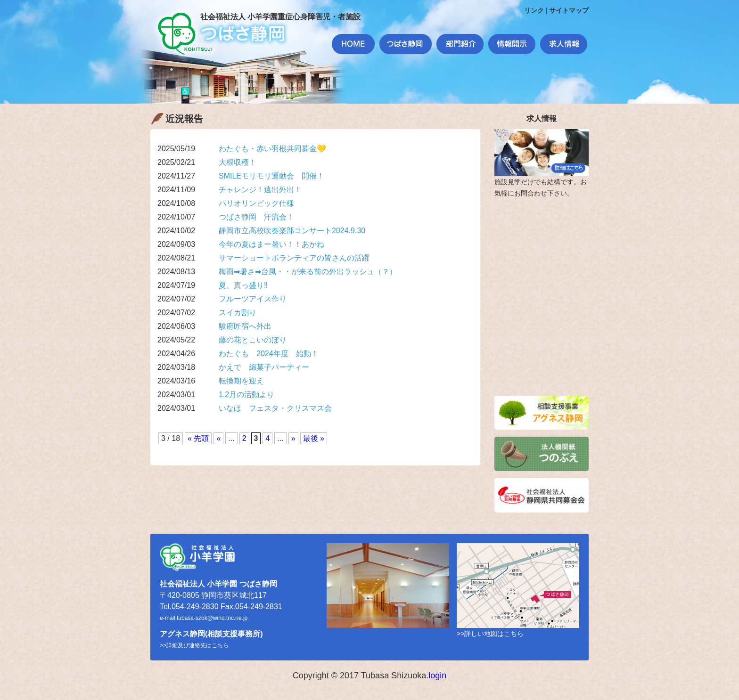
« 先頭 (198, 438)
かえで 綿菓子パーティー (264, 367)
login (437, 676)
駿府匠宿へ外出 (245, 326)
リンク (534, 10)
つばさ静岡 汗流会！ (256, 217)
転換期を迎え (241, 381)
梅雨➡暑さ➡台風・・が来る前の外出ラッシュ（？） (308, 272)
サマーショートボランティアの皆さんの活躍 (294, 258)
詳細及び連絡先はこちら (197, 645)
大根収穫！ (238, 162)
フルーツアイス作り (253, 299)
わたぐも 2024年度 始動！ (269, 354)
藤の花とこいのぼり (253, 340)
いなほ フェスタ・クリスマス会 (275, 408)
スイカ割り (238, 313)
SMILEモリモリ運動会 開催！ (271, 176)
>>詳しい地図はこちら (490, 634)
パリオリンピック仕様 (256, 203)
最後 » (314, 438)
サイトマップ (569, 10)
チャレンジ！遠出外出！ (260, 190)
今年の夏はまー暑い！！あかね (271, 244)
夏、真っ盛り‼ (243, 285)
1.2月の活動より (246, 395)
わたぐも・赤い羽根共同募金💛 (272, 149)
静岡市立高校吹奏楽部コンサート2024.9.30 (292, 231)
